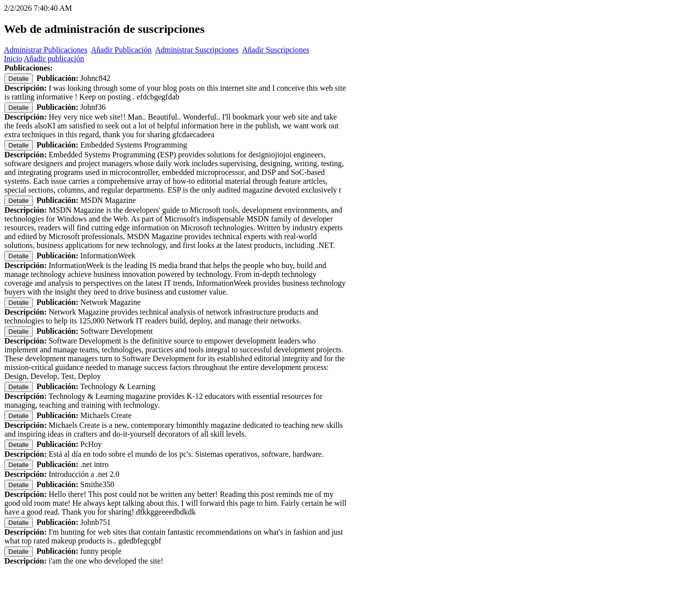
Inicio (13, 59)
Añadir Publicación (121, 50)
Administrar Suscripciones (197, 50)
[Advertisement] (340, 597)
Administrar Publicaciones (46, 50)
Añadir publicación (54, 59)
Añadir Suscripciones (276, 50)
